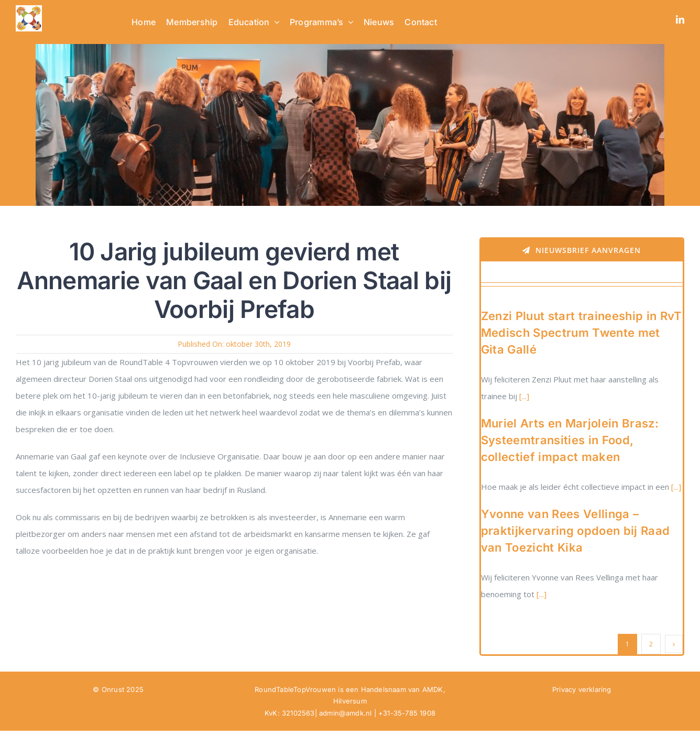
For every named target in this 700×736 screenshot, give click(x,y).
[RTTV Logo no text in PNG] (29, 9)
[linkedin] (680, 19)
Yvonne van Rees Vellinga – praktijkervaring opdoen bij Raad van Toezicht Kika (576, 531)
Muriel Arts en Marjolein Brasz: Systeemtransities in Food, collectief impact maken (570, 440)
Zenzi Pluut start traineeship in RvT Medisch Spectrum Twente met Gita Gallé (582, 333)
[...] (523, 396)
